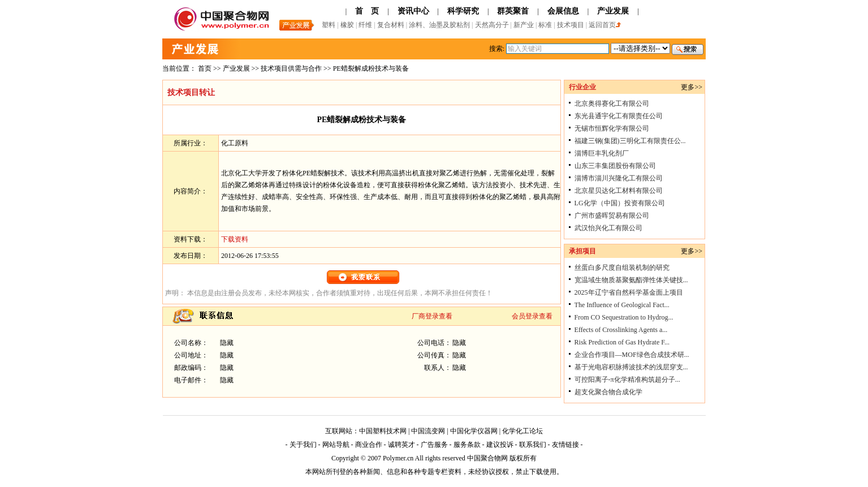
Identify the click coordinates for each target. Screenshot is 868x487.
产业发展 (613, 11)
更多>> (692, 87)
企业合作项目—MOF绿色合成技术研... (632, 355)
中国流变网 (428, 431)
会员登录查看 (532, 316)
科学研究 (463, 11)
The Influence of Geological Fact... (622, 305)
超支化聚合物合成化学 (608, 392)
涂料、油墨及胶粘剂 (439, 25)
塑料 (329, 25)
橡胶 (348, 25)
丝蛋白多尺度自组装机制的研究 (622, 268)
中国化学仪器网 (474, 431)
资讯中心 (413, 11)
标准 (546, 25)
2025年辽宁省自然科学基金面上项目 (629, 292)
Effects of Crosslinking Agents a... (621, 330)
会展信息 (563, 11)
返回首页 (605, 25)
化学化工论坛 (522, 431)
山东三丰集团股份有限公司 (615, 166)
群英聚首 (513, 11)
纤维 (366, 25)
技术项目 (571, 25)
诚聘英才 (401, 445)
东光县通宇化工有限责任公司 (619, 116)
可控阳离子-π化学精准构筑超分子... (627, 380)
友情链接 (565, 445)
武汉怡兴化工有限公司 (608, 228)
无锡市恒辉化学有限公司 (612, 128)
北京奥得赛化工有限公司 (612, 104)
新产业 (524, 25)
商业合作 (369, 445)
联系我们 (533, 445)
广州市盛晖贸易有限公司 (612, 216)
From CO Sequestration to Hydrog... (624, 317)
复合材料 (392, 25)
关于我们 (303, 445)
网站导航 (336, 445)
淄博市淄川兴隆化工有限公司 (619, 178)
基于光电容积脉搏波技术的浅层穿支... (631, 367)
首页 (205, 68)
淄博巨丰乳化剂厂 (602, 153)
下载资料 (235, 239)
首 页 (367, 11)
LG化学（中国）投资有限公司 (620, 203)
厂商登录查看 (432, 316)
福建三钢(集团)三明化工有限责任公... (630, 141)
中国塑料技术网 (383, 431)
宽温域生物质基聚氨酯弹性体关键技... (631, 280)
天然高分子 (493, 25)
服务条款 (467, 445)
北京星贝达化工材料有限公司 (619, 191)
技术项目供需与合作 (292, 68)
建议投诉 (500, 445)
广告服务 (434, 445)
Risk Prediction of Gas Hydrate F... (622, 342)
